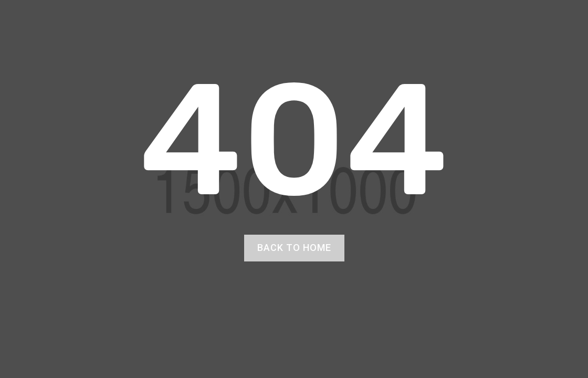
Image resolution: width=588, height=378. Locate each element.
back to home (294, 248)
